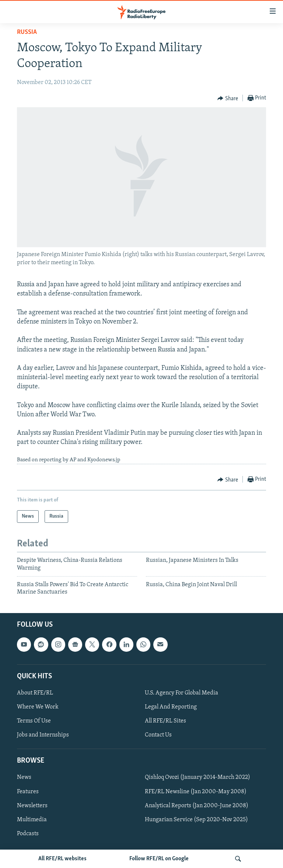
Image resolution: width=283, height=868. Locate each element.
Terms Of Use (34, 721)
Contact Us (158, 735)
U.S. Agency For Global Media (181, 693)
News (24, 777)
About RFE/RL (35, 693)
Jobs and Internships (43, 735)
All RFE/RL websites (62, 859)
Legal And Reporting (171, 707)
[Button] (228, 98)
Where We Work (38, 707)
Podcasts (28, 833)
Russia (27, 32)
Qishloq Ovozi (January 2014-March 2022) (198, 777)
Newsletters (32, 805)
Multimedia (32, 819)
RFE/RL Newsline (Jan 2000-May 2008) (196, 791)
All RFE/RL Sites (165, 721)
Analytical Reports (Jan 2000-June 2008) (197, 805)
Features (28, 791)
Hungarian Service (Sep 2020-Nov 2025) (196, 819)
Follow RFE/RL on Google (159, 859)
